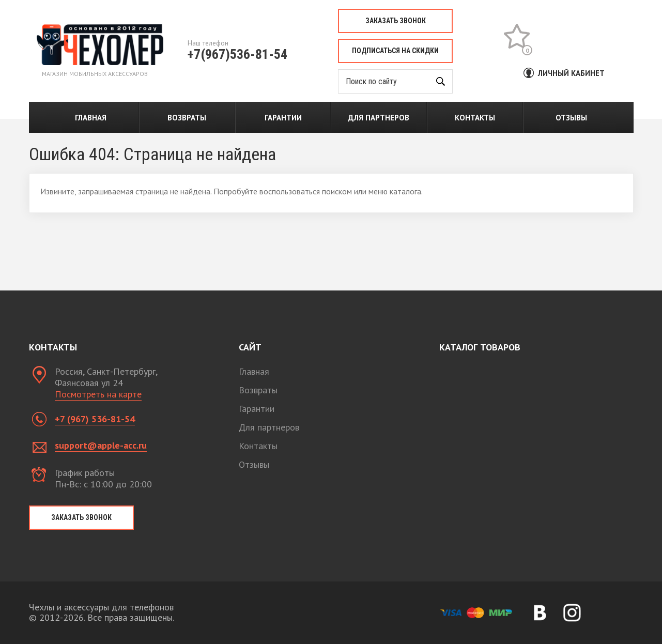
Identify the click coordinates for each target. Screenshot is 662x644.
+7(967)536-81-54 (237, 54)
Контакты (475, 118)
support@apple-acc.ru (101, 445)
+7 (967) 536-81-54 (95, 419)
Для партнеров (379, 118)
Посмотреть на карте (98, 394)
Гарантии (283, 118)
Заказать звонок (396, 21)
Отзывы (571, 118)
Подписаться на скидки (395, 51)
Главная (91, 118)
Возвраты (187, 118)
